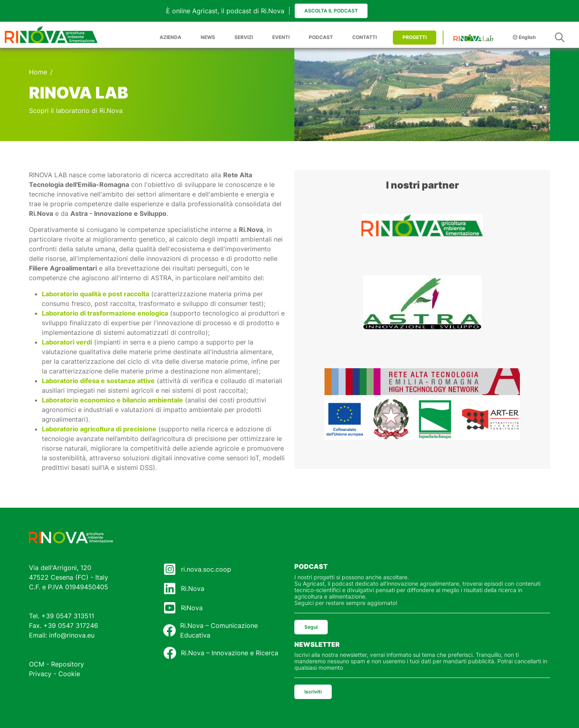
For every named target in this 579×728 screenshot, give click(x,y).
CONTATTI (364, 37)
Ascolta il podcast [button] (331, 11)
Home (38, 72)
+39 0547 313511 (68, 616)
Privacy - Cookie (54, 674)
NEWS (208, 37)
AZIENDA (170, 37)
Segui (311, 627)
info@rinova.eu (72, 635)
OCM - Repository (56, 664)
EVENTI (281, 37)
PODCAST (321, 37)
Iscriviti (313, 692)
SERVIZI (244, 37)
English (524, 37)
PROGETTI (415, 37)
